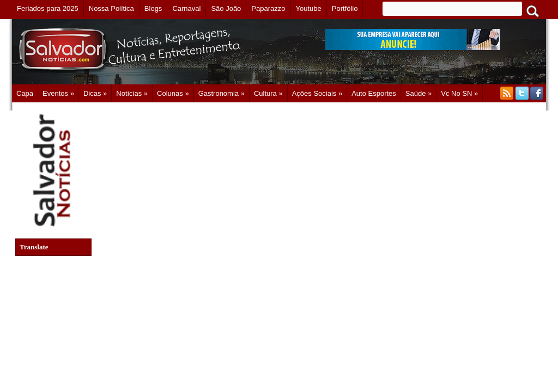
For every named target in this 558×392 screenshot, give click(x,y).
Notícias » (132, 93)
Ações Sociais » (317, 93)
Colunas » (173, 93)
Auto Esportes (374, 93)
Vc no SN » (459, 93)
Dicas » (95, 93)
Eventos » (58, 93)
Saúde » (418, 93)
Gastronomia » (222, 93)
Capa (25, 93)
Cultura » (268, 93)
